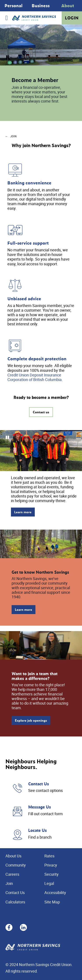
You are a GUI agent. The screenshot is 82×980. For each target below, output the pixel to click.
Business (41, 6)
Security (51, 874)
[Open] (7, 18)
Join (9, 883)
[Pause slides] (7, 438)
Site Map (52, 902)
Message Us (40, 807)
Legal (49, 883)
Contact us (41, 412)
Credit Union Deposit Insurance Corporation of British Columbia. (35, 377)
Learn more (23, 512)
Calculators (15, 902)
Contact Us (39, 784)
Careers (12, 874)
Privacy (51, 865)
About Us (13, 856)
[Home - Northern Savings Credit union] (34, 18)
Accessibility (55, 892)
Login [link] (72, 18)
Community (16, 865)
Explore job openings (31, 720)
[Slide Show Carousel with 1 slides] (41, 6)
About (68, 6)
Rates (49, 856)
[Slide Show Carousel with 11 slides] (41, 451)
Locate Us (38, 830)
